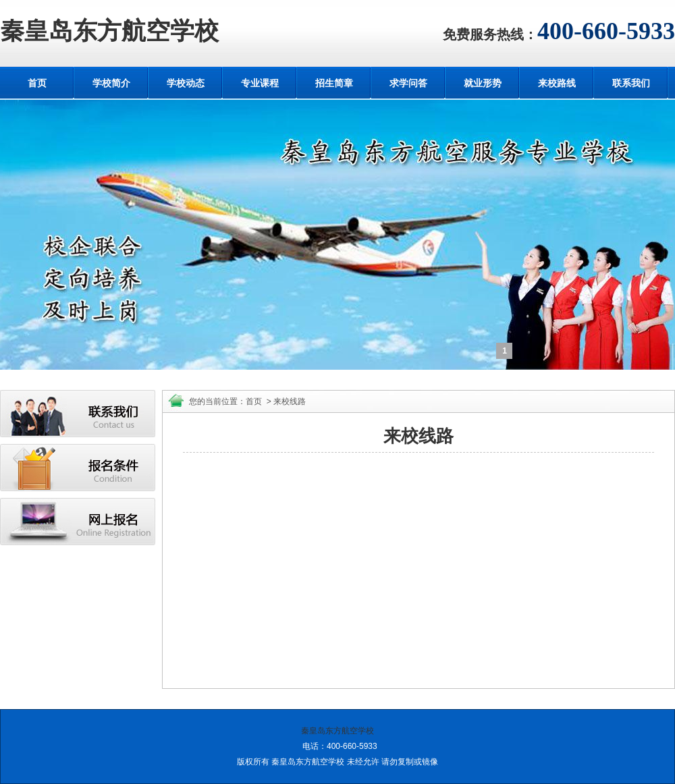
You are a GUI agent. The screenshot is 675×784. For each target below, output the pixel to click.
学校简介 (111, 83)
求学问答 (408, 83)
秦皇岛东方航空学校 (109, 31)
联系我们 (631, 83)
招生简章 (334, 83)
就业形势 (483, 83)
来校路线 (557, 83)
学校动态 (186, 83)
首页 (37, 83)
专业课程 (260, 83)
